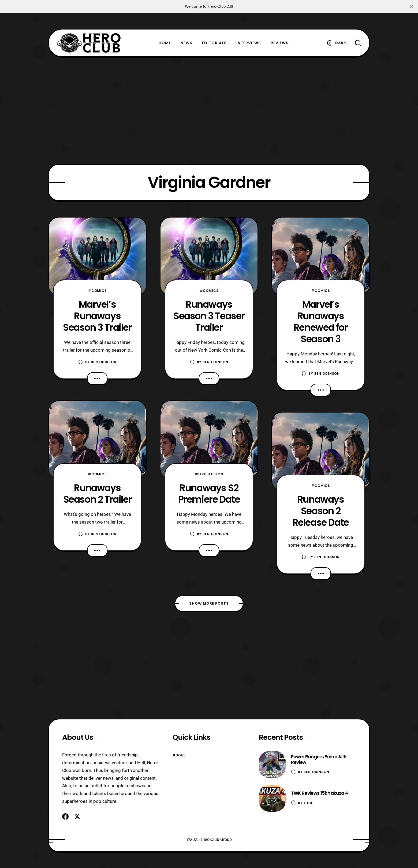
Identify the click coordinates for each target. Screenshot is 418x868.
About (179, 755)
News (186, 43)
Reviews (280, 43)
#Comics (97, 291)
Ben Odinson (104, 362)
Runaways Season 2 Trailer (98, 494)
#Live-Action (209, 474)
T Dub (309, 803)
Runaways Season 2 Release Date (321, 511)
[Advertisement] (209, 111)
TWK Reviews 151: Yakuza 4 (320, 793)
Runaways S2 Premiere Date (209, 494)
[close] (412, 6)
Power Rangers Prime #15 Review (319, 759)
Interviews (249, 43)
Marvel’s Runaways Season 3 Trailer (97, 316)
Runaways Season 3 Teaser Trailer (209, 316)
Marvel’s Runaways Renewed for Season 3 (321, 322)
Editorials (214, 43)
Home (165, 43)
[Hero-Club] (89, 43)
